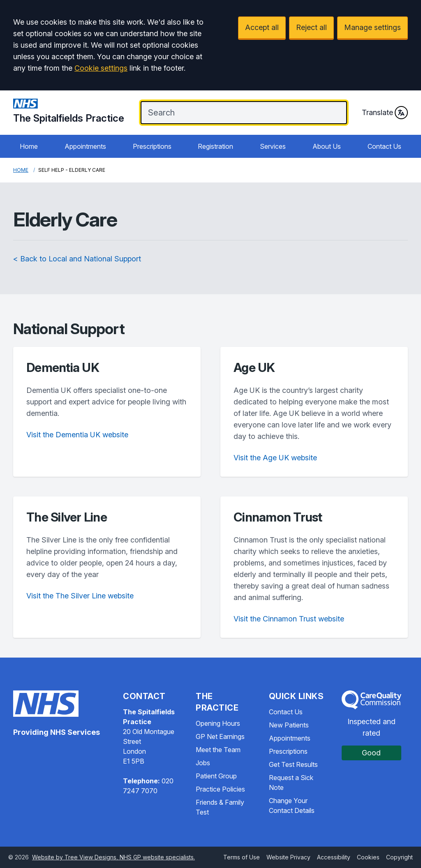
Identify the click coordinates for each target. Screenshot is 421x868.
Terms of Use (242, 857)
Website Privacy (288, 857)
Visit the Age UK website (275, 458)
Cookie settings (101, 68)
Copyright (399, 857)
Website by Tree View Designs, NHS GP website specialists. (113, 857)
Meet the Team (218, 750)
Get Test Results (293, 764)
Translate (385, 113)
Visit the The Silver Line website (80, 596)
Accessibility (334, 857)
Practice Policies (220, 789)
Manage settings (372, 27)
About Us (327, 146)
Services (273, 146)
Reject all (311, 27)
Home (29, 146)
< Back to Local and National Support (77, 259)
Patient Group (216, 776)
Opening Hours (218, 723)
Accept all (262, 27)
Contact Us (384, 146)
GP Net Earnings (220, 736)
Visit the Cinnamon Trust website (289, 619)
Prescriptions (152, 146)
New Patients (289, 725)
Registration (215, 146)
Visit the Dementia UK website (77, 435)
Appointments (85, 146)
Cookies (368, 857)
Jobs (203, 763)
